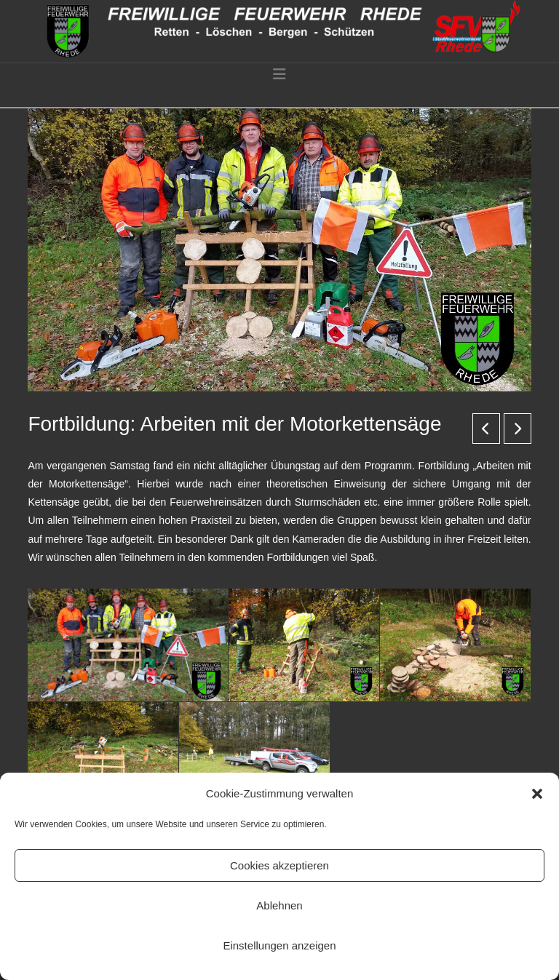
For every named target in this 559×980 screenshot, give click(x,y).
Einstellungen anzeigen (279, 945)
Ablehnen (279, 905)
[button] (537, 794)
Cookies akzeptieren (279, 865)
